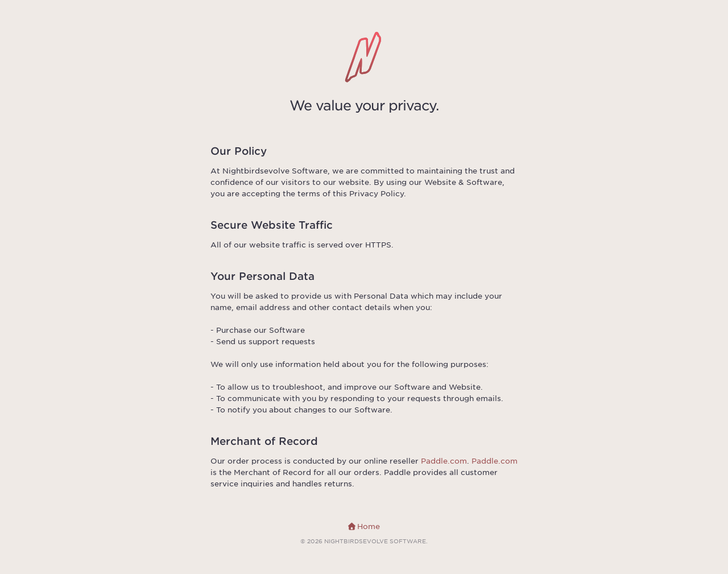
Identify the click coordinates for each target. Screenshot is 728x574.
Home (364, 526)
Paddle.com (444, 461)
